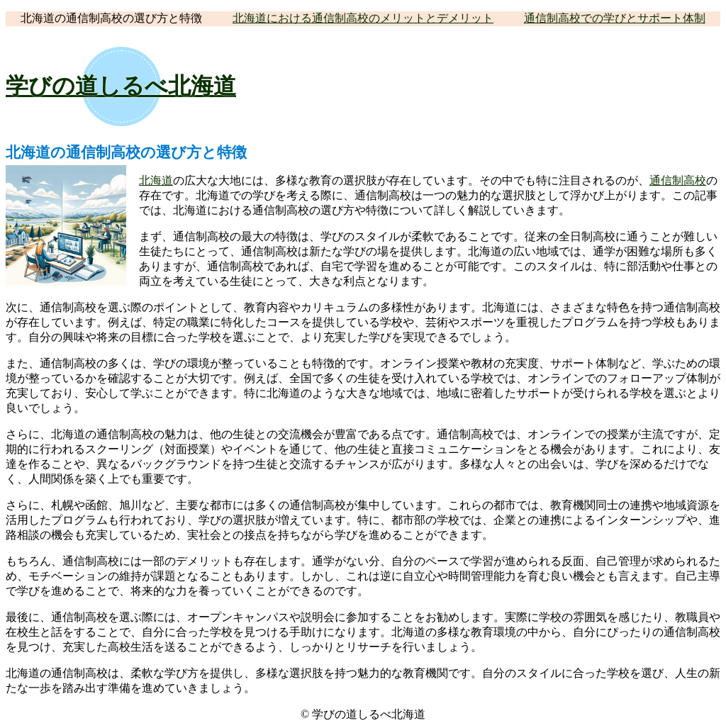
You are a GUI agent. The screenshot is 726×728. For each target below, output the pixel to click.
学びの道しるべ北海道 (121, 86)
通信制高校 (678, 180)
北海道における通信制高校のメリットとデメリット (363, 18)
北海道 (156, 180)
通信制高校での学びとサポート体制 (615, 18)
